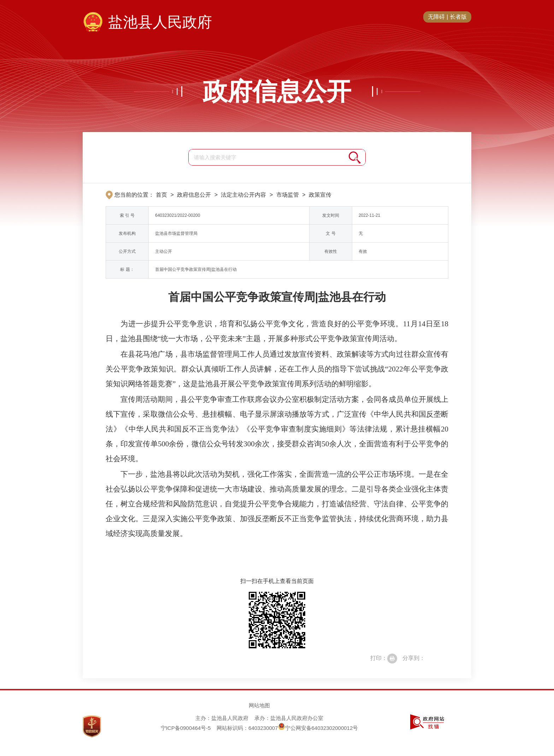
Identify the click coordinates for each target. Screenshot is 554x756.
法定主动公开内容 (243, 195)
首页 (161, 195)
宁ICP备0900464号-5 (186, 728)
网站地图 (259, 705)
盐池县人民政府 (160, 22)
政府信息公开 (277, 91)
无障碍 (436, 17)
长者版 (458, 17)
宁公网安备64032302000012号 (318, 728)
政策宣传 (320, 195)
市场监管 (288, 195)
